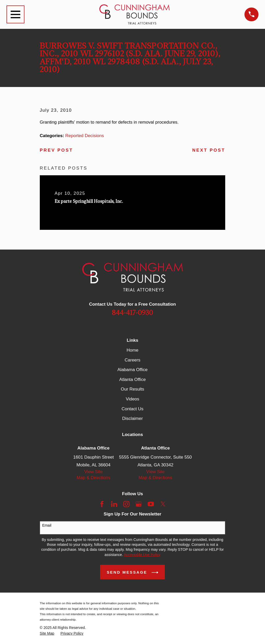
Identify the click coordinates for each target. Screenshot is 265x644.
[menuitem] (47, 633)
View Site (93, 472)
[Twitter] (163, 504)
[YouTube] (151, 504)
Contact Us (132, 409)
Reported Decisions (85, 136)
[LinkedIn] (114, 504)
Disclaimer (132, 418)
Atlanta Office (133, 380)
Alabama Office (133, 370)
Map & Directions (93, 478)
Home (132, 350)
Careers (132, 360)
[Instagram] (126, 504)
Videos (133, 399)
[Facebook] (102, 504)
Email (47, 525)
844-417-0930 (132, 313)
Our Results (133, 389)
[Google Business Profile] (139, 504)
